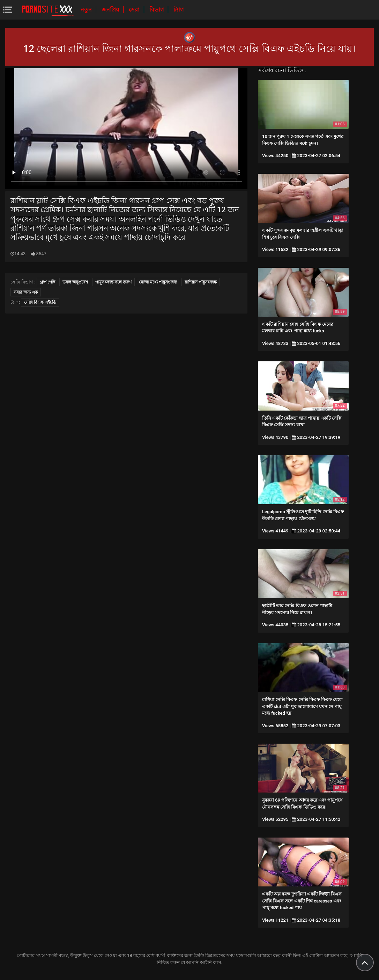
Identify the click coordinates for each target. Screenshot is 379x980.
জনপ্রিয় (111, 10)
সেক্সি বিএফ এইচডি (40, 302)
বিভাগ (157, 10)
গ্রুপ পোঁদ (47, 282)
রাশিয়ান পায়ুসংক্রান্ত (201, 282)
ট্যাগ (179, 10)
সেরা (135, 10)
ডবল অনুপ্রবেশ (75, 282)
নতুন (87, 10)
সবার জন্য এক (26, 292)
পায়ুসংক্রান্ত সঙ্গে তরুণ (113, 282)
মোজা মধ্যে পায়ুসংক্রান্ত (158, 282)
